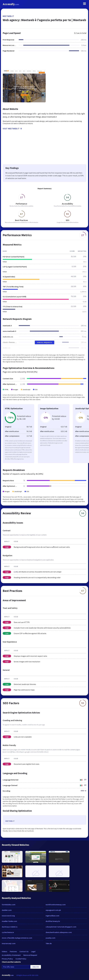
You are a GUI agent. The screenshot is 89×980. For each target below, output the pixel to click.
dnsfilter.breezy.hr (53, 921)
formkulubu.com (9, 905)
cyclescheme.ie (8, 932)
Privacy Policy (7, 959)
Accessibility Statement (11, 955)
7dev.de (49, 943)
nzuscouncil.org (8, 916)
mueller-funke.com (9, 921)
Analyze (36, 967)
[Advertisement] (44, 62)
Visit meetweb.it (13, 129)
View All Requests (45, 342)
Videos (4, 951)
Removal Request (30, 955)
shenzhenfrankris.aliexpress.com (59, 932)
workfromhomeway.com (56, 905)
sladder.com (7, 910)
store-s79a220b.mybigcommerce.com (17, 938)
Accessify (11, 4)
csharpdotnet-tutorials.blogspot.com (61, 927)
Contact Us (24, 951)
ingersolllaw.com (52, 916)
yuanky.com (50, 938)
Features (13, 951)
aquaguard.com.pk (53, 910)
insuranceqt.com (9, 943)
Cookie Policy (21, 959)
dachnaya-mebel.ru (10, 927)
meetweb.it (8, 16)
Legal (33, 951)
